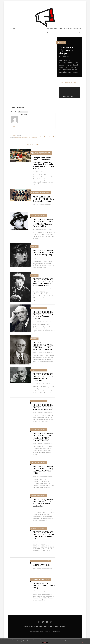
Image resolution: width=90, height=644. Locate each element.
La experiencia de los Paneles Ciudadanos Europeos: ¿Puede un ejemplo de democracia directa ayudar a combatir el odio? (44, 163)
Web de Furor (35, 33)
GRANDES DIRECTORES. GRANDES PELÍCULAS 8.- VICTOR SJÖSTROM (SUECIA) (43, 315)
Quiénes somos (28, 627)
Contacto (63, 627)
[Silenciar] (75, 97)
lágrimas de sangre (24, 137)
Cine (32, 216)
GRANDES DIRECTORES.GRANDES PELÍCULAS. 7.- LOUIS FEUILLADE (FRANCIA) (43, 346)
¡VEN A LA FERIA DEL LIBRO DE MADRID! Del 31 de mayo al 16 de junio (44, 199)
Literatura (40, 193)
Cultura (33, 193)
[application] (69, 93)
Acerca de (14, 112)
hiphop (17, 137)
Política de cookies (53, 627)
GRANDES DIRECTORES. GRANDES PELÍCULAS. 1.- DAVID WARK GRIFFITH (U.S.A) (43, 535)
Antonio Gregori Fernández (45, 204)
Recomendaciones (45, 152)
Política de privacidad (40, 627)
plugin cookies (86, 642)
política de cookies (17, 641)
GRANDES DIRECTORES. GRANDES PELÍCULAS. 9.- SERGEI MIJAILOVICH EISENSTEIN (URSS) (44, 282)
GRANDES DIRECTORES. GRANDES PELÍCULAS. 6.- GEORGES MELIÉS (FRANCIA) (44, 377)
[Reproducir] (61, 97)
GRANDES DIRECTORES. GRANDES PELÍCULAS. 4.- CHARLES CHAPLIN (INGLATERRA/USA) (44, 437)
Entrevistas (61, 43)
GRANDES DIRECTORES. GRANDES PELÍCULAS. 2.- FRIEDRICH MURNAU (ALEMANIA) (44, 502)
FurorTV (67, 57)
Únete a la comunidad (59, 33)
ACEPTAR (45, 643)
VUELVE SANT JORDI (41, 565)
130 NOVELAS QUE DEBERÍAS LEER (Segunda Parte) (44, 585)
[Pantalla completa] (78, 97)
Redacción (46, 33)
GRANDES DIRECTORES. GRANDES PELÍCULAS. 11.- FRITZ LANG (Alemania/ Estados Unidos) (44, 223)
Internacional (35, 152)
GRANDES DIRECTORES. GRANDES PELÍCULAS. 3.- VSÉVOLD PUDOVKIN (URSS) (44, 470)
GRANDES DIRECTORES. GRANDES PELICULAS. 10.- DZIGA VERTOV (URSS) (44, 253)
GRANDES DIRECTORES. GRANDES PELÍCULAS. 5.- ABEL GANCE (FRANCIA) (44, 407)
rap (29, 137)
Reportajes (42, 154)
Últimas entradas (23, 112)
